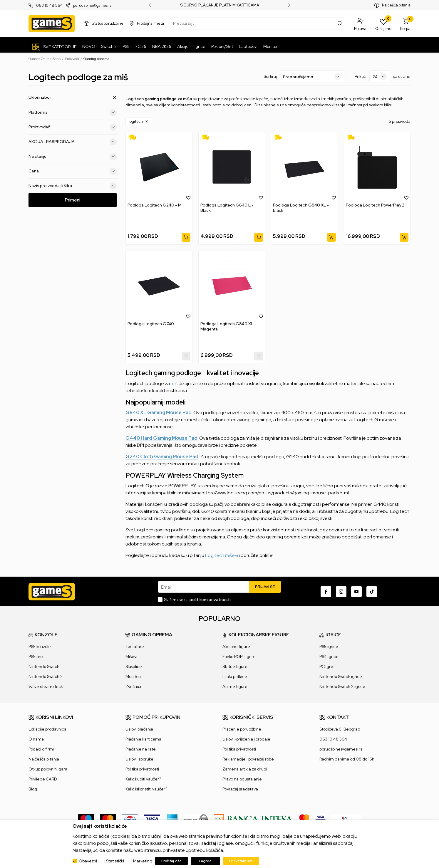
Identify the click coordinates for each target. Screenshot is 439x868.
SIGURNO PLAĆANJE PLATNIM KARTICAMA (220, 5)
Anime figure (235, 686)
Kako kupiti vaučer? (143, 779)
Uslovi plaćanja (139, 729)
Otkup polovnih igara (48, 769)
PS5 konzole (40, 647)
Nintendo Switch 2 (46, 676)
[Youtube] (356, 592)
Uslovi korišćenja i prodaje (246, 739)
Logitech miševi (222, 555)
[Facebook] (326, 592)
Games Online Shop (45, 59)
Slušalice (134, 666)
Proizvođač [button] (73, 127)
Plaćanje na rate (141, 749)
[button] (360, 23)
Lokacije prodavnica (47, 729)
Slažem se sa (197, 600)
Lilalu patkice (235, 676)
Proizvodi (72, 59)
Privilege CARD (43, 779)
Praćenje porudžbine (242, 729)
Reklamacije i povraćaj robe (248, 759)
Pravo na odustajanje (242, 779)
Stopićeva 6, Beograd (340, 729)
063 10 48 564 (49, 5)
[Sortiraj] (312, 76)
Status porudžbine (108, 23)
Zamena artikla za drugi (245, 769)
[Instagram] (341, 592)
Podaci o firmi (41, 749)
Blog (33, 789)
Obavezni (88, 861)
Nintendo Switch (44, 666)
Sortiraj (270, 76)
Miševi (131, 657)
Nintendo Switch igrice (341, 676)
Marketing (143, 861)
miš (174, 383)
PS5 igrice (329, 647)
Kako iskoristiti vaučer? (146, 789)
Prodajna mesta (150, 23)
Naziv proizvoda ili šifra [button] (73, 186)
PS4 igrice (329, 657)
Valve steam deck (46, 686)
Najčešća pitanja (396, 5)
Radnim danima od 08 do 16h (347, 759)
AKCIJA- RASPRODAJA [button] (73, 142)
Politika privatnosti (142, 769)
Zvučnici (133, 686)
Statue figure (235, 666)
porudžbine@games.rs (341, 749)
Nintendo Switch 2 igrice (342, 686)
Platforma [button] (73, 113)
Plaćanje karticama (143, 739)
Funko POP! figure (239, 657)
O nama (36, 739)
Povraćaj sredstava (240, 789)
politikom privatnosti (210, 600)
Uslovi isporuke (139, 759)
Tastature (135, 647)
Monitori (133, 676)
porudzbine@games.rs (92, 5)
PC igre (326, 666)
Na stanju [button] (73, 157)
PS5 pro (36, 657)
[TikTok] (372, 592)
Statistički (115, 861)
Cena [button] (73, 171)
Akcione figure (236, 647)
